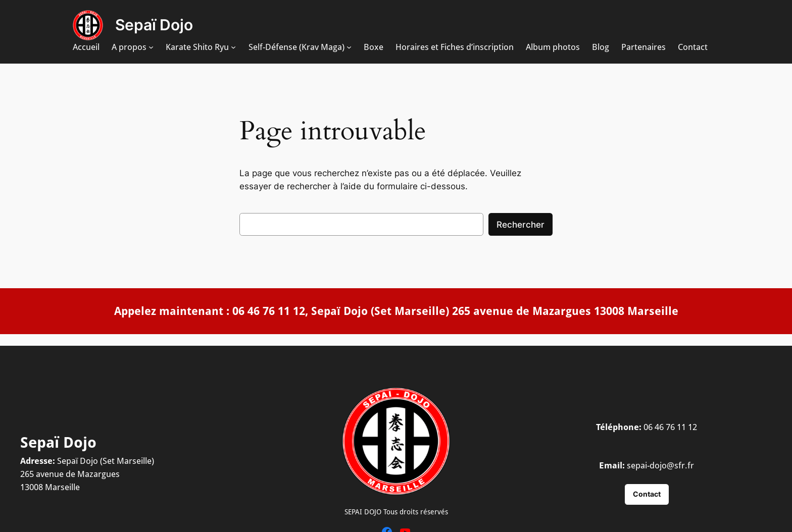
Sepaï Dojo (154, 25)
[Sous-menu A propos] (151, 47)
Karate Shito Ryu (197, 47)
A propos (129, 47)
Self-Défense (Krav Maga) (296, 47)
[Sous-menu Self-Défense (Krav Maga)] (349, 47)
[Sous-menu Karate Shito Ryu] (233, 47)
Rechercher (521, 225)
